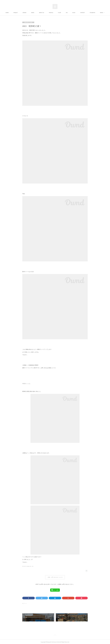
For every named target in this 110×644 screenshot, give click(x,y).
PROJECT (21, 13)
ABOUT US (47, 13)
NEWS (38, 13)
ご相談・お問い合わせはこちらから (55, 577)
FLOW (65, 13)
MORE (96, 13)
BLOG (79, 13)
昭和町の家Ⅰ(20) (30, 566)
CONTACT (88, 13)
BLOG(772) (24, 566)
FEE (72, 13)
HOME (12, 13)
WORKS (30, 13)
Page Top (55, 635)
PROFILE (56, 13)
